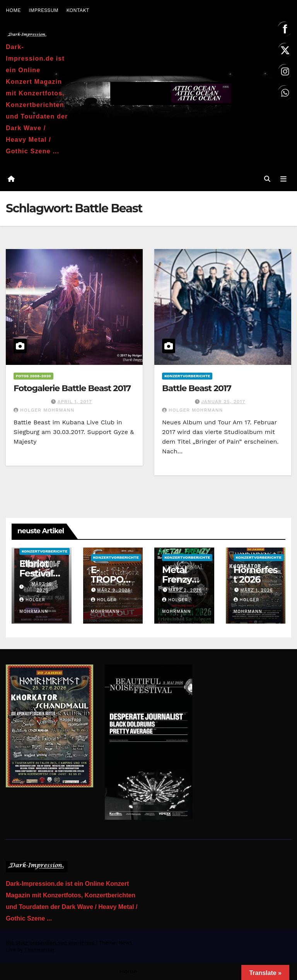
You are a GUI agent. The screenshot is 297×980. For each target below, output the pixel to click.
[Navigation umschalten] (283, 179)
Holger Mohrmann (44, 410)
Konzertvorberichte (187, 376)
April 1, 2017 (74, 402)
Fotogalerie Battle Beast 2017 (72, 388)
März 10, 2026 (42, 587)
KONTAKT (78, 10)
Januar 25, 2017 (223, 402)
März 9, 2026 (114, 590)
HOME (13, 10)
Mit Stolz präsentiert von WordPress (51, 943)
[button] (267, 179)
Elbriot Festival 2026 (36, 573)
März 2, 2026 (185, 590)
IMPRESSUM (44, 10)
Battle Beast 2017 (197, 388)
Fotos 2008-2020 (33, 376)
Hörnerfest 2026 (256, 575)
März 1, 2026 (256, 590)
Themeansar (39, 950)
